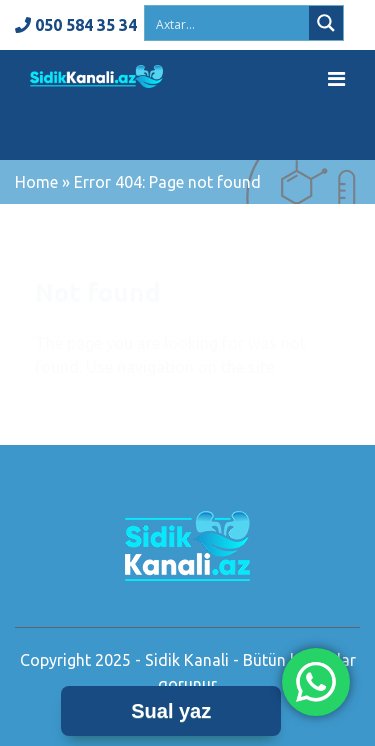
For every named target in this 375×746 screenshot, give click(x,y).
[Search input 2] (228, 23)
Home (36, 182)
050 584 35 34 (76, 25)
